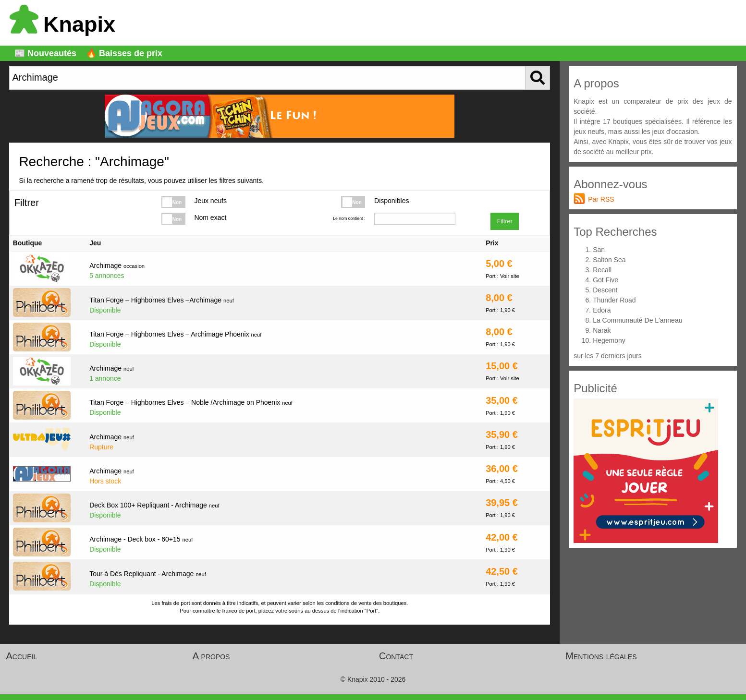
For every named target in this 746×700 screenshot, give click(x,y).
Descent (605, 290)
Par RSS (601, 199)
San (599, 250)
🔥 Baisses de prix (124, 53)
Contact (396, 656)
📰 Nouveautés (45, 53)
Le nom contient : (349, 218)
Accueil (22, 656)
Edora (602, 310)
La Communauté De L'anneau (637, 320)
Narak (602, 330)
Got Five (605, 280)
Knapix (62, 24)
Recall (602, 270)
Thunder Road (614, 300)
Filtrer (505, 221)
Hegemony (609, 340)
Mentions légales (601, 656)
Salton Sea (609, 260)
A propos (211, 656)
